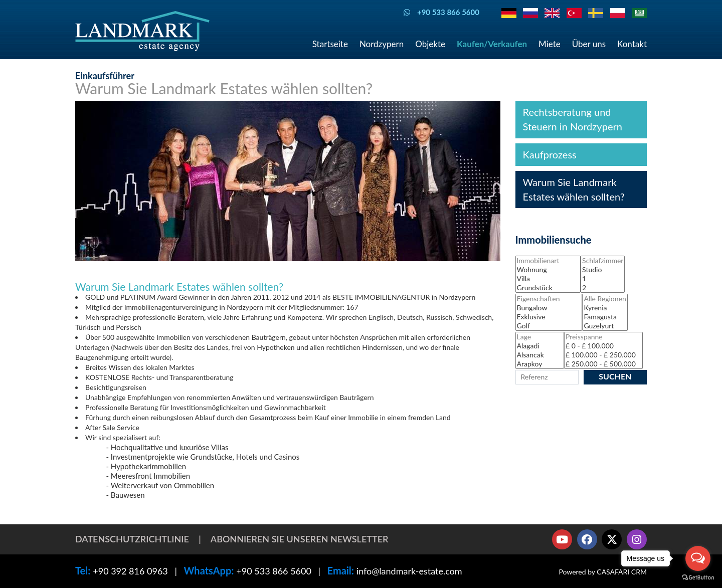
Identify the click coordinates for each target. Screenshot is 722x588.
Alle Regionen (605, 299)
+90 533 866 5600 (274, 571)
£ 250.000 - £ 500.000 (603, 364)
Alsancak (540, 355)
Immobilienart (548, 261)
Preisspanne (603, 337)
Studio (603, 270)
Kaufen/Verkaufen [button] (492, 44)
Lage (540, 337)
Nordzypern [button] (382, 44)
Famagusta (605, 317)
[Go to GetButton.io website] (698, 578)
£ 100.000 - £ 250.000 (603, 355)
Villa (548, 279)
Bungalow (549, 308)
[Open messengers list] (698, 558)
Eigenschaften (549, 299)
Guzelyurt (605, 326)
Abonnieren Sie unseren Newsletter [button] (300, 539)
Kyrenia (605, 308)
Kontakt (632, 44)
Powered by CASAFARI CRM (603, 572)
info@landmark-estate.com (409, 571)
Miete (550, 44)
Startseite (330, 44)
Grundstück (548, 288)
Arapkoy (540, 364)
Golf (549, 326)
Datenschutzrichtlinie (132, 539)
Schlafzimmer (603, 261)
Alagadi (540, 346)
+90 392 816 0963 (130, 571)
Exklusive (549, 317)
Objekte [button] (430, 44)
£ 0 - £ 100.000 (603, 346)
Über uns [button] (589, 44)
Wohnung (548, 270)
